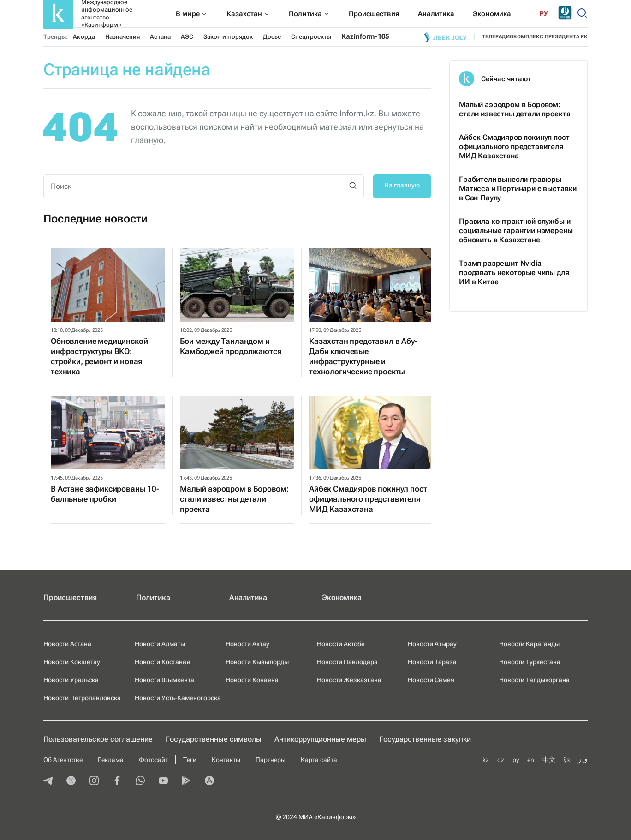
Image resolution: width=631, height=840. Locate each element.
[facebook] (117, 781)
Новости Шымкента (164, 680)
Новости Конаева (252, 680)
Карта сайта (319, 760)
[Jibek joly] (446, 37)
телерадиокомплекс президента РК (535, 37)
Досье (272, 37)
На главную (402, 185)
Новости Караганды (529, 644)
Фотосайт (153, 760)
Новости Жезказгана (349, 680)
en (531, 760)
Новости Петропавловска (82, 698)
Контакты (226, 760)
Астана (160, 37)
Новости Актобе (341, 644)
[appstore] (209, 781)
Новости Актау (247, 644)
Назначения (123, 37)
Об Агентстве (63, 760)
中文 (549, 760)
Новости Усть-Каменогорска (178, 698)
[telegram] (48, 781)
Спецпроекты (311, 37)
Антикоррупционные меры (320, 739)
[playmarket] (186, 781)
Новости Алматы (160, 644)
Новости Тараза (432, 662)
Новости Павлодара (347, 662)
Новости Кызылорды (257, 662)
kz (486, 760)
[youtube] (163, 781)
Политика (153, 597)
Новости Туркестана (530, 662)
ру (516, 760)
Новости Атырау (432, 644)
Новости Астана (67, 644)
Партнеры (271, 760)
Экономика (342, 597)
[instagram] (94, 781)
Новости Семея (431, 680)
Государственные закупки (425, 739)
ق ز (583, 760)
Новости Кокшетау (72, 662)
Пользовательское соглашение (98, 739)
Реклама (111, 760)
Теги (190, 760)
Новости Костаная (162, 662)
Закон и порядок (228, 37)
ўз (567, 760)
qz (501, 760)
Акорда (84, 37)
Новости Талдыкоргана (534, 680)
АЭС (187, 37)
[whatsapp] (140, 781)
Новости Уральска (71, 680)
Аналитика (248, 597)
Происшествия (70, 597)
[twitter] (71, 781)
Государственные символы (214, 739)
